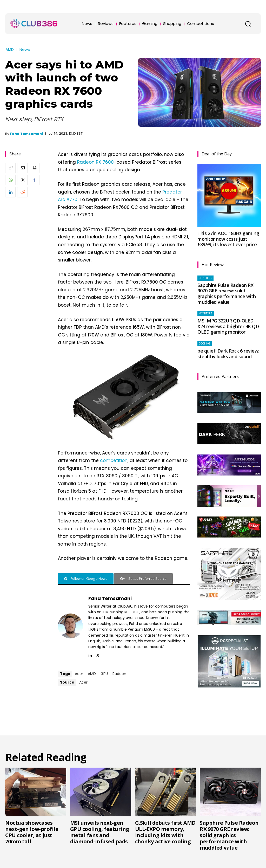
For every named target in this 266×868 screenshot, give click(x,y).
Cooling (205, 344)
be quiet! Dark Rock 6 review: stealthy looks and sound (228, 354)
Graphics (205, 278)
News (25, 49)
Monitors (206, 314)
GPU (104, 674)
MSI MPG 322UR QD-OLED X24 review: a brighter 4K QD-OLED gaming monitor (229, 326)
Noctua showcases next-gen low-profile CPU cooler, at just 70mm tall (32, 832)
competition (114, 460)
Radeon (119, 674)
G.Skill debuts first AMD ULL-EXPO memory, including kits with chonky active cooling (165, 832)
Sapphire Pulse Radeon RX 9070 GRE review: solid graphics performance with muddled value (227, 294)
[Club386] (34, 24)
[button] (248, 24)
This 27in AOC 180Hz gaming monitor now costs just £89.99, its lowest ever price (228, 239)
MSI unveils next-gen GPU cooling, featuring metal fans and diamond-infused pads (100, 832)
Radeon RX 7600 (95, 162)
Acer (79, 674)
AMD (10, 49)
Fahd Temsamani (26, 134)
